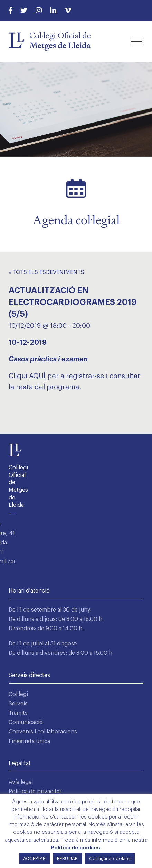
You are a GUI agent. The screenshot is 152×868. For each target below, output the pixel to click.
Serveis (18, 704)
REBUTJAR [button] (67, 858)
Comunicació (26, 722)
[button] (136, 41)
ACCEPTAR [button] (34, 858)
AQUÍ (37, 376)
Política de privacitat (35, 792)
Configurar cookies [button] (110, 858)
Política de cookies (75, 848)
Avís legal (21, 782)
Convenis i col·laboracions (43, 732)
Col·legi (18, 694)
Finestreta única (29, 741)
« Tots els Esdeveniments (46, 272)
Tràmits (18, 713)
